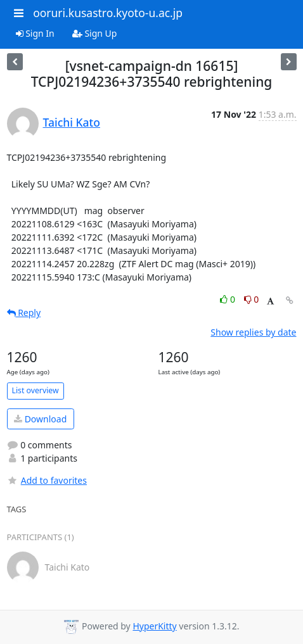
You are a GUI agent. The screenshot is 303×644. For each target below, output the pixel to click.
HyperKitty (154, 626)
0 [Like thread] (229, 299)
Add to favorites (47, 480)
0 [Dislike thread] (252, 299)
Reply (24, 313)
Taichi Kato (72, 122)
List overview (35, 390)
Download (40, 419)
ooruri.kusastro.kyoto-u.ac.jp (108, 13)
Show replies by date (253, 332)
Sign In (35, 33)
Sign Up (95, 33)
